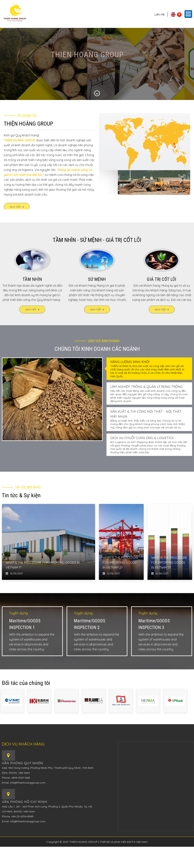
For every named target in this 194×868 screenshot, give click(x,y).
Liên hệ (160, 14)
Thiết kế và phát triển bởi (116, 842)
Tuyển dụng (18, 613)
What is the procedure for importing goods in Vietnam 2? (121, 563)
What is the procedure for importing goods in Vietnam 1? (43, 565)
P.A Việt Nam (140, 842)
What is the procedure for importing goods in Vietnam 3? (169, 563)
